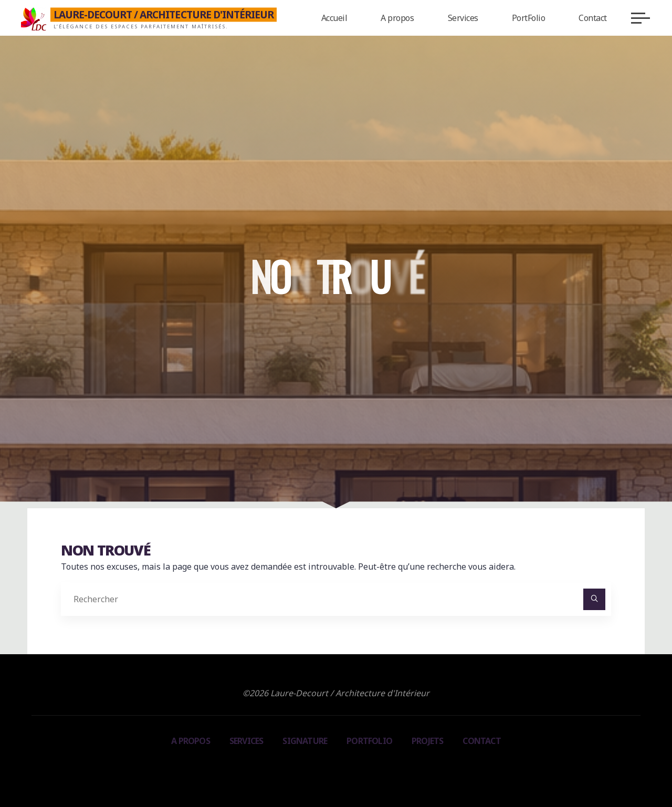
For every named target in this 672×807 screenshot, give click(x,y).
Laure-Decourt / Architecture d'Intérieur (164, 14)
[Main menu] (640, 18)
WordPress (383, 768)
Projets (427, 741)
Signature (305, 741)
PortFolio (369, 741)
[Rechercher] (594, 600)
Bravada (334, 768)
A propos (191, 741)
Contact (481, 741)
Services (246, 741)
